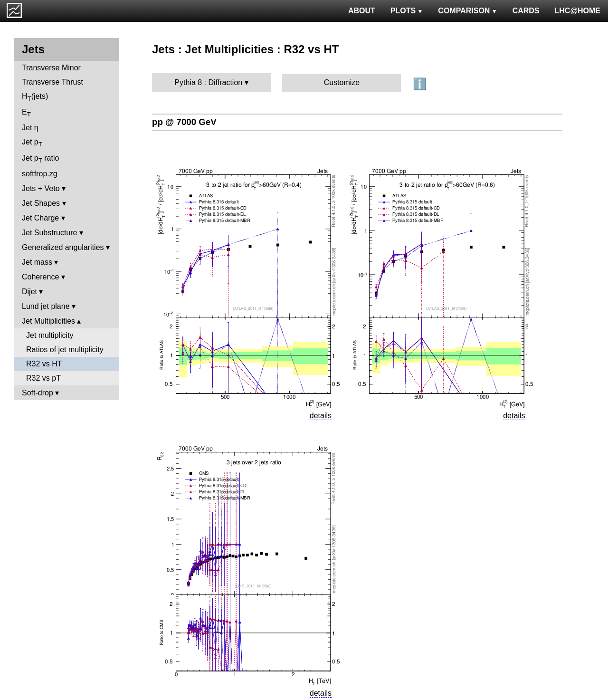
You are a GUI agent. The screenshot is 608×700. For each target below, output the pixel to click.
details (321, 416)
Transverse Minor (51, 68)
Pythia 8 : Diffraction (208, 82)
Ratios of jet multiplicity (65, 350)
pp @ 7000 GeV (184, 122)
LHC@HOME (578, 11)
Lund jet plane (46, 306)
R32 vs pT (43, 378)
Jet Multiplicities (48, 321)
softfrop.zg (40, 174)
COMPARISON (467, 11)
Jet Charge (40, 218)
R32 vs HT (44, 364)
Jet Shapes (41, 203)
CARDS (526, 11)
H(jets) (35, 97)
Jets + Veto (41, 188)
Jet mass (37, 262)
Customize (342, 82)
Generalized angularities (63, 247)
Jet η (30, 128)
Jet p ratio (40, 159)
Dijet (29, 292)
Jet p (32, 143)
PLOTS (407, 11)
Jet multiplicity (50, 335)
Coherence (40, 277)
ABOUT (362, 11)
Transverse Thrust (52, 82)
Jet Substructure (50, 233)
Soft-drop (38, 393)
